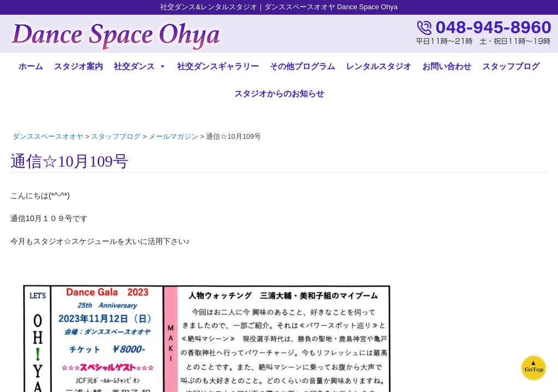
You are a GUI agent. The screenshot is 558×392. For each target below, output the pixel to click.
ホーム (31, 66)
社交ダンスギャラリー (218, 66)
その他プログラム (302, 66)
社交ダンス (140, 66)
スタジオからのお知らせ (279, 93)
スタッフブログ (511, 66)
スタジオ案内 (78, 66)
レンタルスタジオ (379, 66)
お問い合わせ (447, 66)
